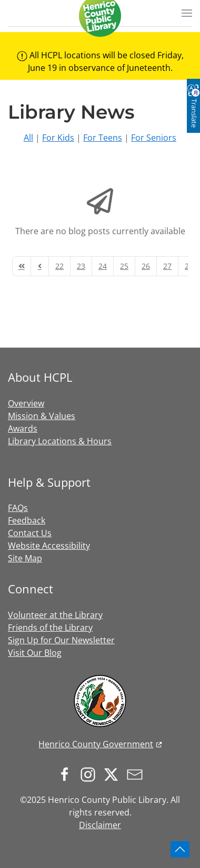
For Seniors (154, 138)
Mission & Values (42, 416)
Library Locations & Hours (60, 441)
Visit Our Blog (35, 653)
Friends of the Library (50, 628)
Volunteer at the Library (55, 615)
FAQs (18, 508)
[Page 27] (167, 266)
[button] (187, 13)
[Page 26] (146, 266)
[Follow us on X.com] (114, 773)
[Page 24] (103, 266)
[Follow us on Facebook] (67, 773)
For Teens (103, 138)
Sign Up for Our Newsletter (61, 640)
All (28, 138)
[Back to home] (100, 16)
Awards (23, 428)
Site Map (25, 558)
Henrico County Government (96, 744)
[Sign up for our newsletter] (137, 773)
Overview (26, 403)
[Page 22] (59, 266)
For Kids (58, 138)
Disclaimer (100, 825)
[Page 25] (124, 266)
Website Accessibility (49, 546)
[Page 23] (81, 266)
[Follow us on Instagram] (91, 773)
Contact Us (30, 533)
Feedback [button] (27, 520)
